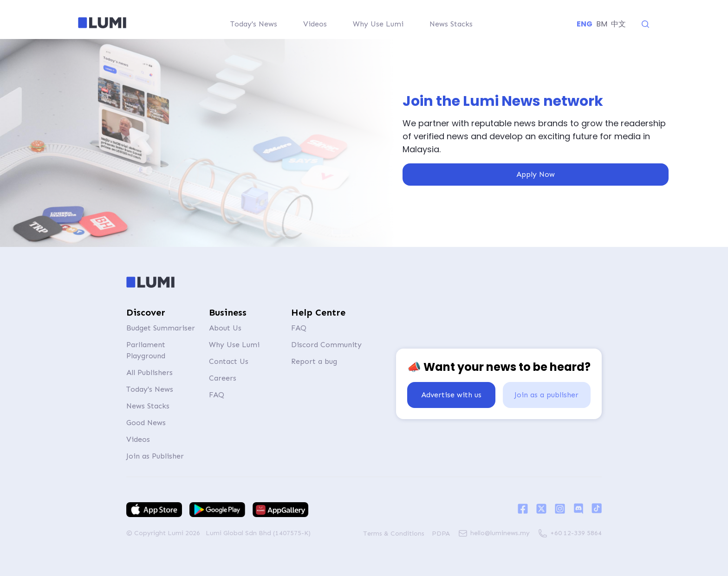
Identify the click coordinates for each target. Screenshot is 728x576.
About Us (225, 328)
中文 (618, 24)
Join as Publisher (155, 456)
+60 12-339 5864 (576, 533)
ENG (585, 24)
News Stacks (148, 406)
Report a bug (314, 361)
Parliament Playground (146, 350)
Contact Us (229, 361)
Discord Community (326, 345)
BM (602, 24)
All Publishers (149, 372)
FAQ (217, 395)
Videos (138, 439)
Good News (146, 423)
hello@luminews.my (500, 533)
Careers (223, 378)
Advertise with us (451, 395)
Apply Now (536, 174)
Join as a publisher (546, 395)
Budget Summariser (161, 328)
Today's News (150, 389)
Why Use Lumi (234, 345)
